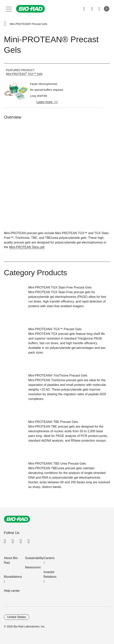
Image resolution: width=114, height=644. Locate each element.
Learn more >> (47, 102)
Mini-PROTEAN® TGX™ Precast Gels (55, 329)
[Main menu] (9, 9)
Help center (12, 591)
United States (17, 617)
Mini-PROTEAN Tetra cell (27, 247)
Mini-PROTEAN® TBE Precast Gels (53, 422)
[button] (5, 24)
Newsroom (33, 567)
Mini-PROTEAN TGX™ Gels (24, 74)
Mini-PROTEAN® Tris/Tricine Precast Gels (58, 375)
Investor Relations (50, 574)
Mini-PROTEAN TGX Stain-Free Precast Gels (60, 287)
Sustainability (34, 558)
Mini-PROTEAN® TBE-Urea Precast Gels (57, 464)
